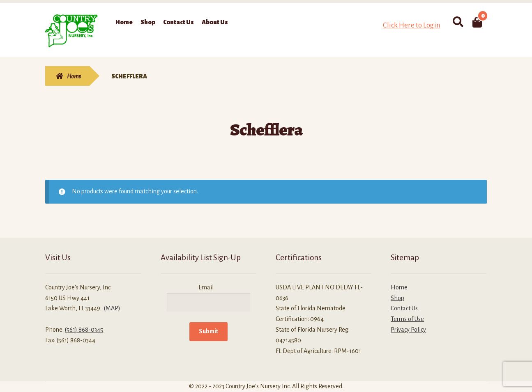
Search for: (457, 22)
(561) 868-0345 (84, 330)
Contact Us (178, 22)
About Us (215, 22)
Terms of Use (407, 319)
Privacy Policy (408, 330)
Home (124, 22)
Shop (148, 22)
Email (206, 287)
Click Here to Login (412, 25)
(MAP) (112, 308)
